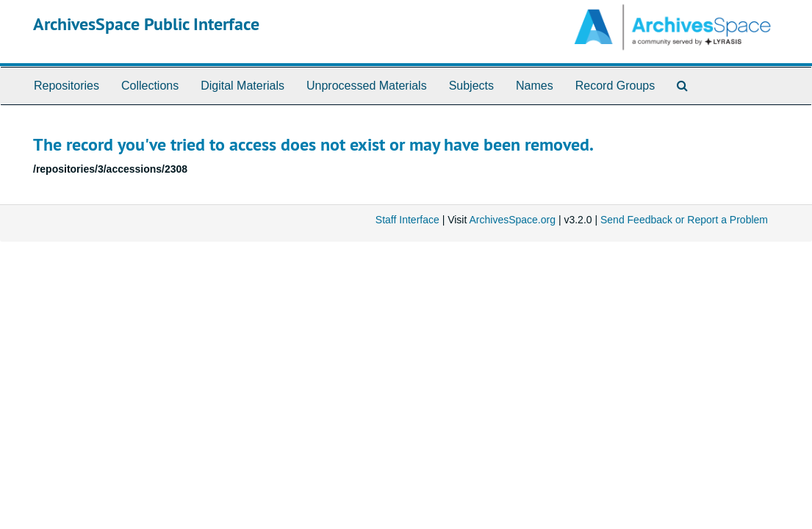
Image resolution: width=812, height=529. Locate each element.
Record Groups (615, 86)
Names (535, 86)
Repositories (67, 86)
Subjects (471, 86)
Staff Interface (407, 220)
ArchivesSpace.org (512, 220)
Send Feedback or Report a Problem (684, 220)
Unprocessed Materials (367, 86)
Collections (150, 86)
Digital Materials (242, 86)
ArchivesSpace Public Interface (146, 24)
